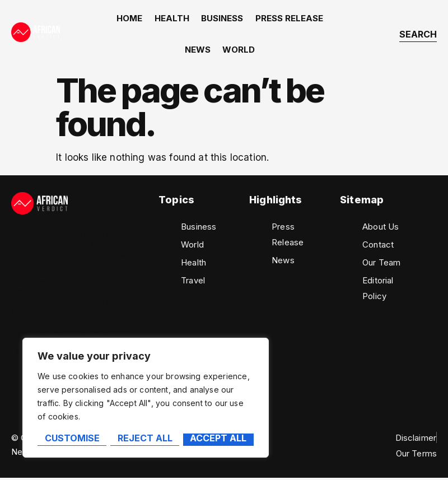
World (239, 51)
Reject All (144, 439)
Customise (72, 439)
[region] (146, 398)
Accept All (219, 439)
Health (172, 19)
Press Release (288, 19)
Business (222, 19)
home (131, 19)
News (198, 51)
